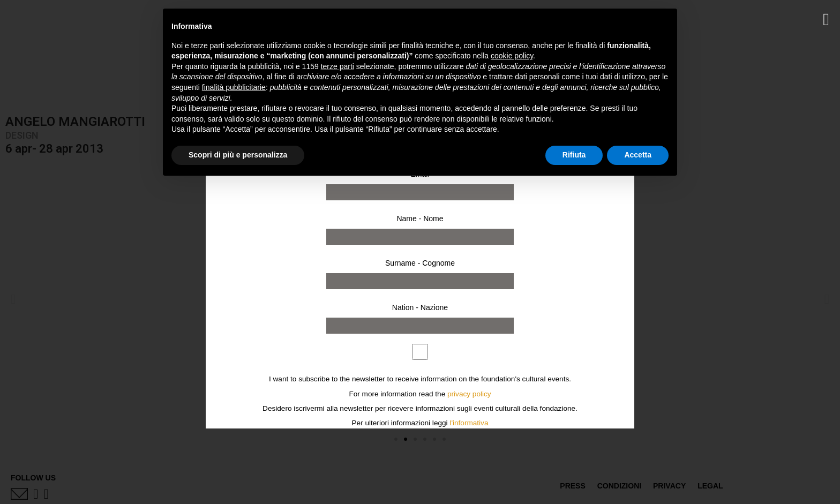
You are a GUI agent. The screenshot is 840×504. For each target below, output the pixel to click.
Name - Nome (420, 219)
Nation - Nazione (420, 307)
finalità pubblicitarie (234, 87)
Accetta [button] (638, 155)
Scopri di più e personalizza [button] (238, 155)
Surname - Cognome (420, 263)
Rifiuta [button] (574, 155)
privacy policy (469, 394)
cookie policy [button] (512, 56)
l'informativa (469, 423)
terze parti (337, 66)
